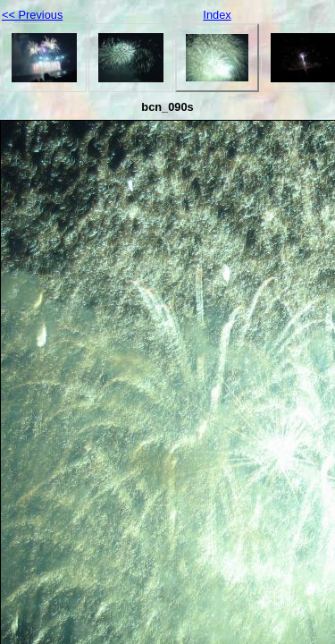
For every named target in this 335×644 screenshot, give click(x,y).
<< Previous (32, 15)
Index (217, 15)
